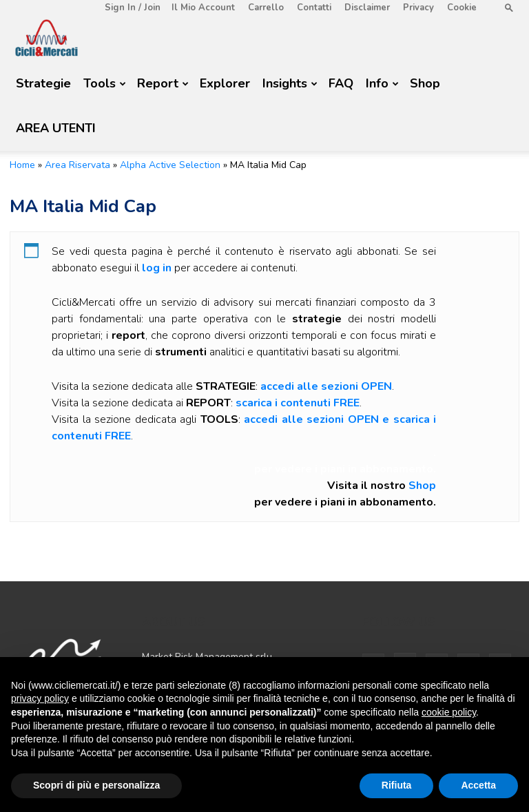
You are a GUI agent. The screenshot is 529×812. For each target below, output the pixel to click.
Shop (425, 83)
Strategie (43, 83)
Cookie (462, 8)
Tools (105, 83)
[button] (509, 7)
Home (22, 165)
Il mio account (203, 8)
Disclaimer (367, 8)
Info (382, 83)
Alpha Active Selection (170, 165)
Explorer (225, 83)
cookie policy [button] (449, 712)
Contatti (314, 8)
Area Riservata (77, 165)
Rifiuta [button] (397, 785)
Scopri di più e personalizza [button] (96, 785)
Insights (290, 83)
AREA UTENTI (56, 128)
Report (163, 83)
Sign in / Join (133, 8)
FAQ (341, 83)
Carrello (266, 8)
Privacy (418, 8)
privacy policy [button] (40, 698)
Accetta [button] (478, 785)
